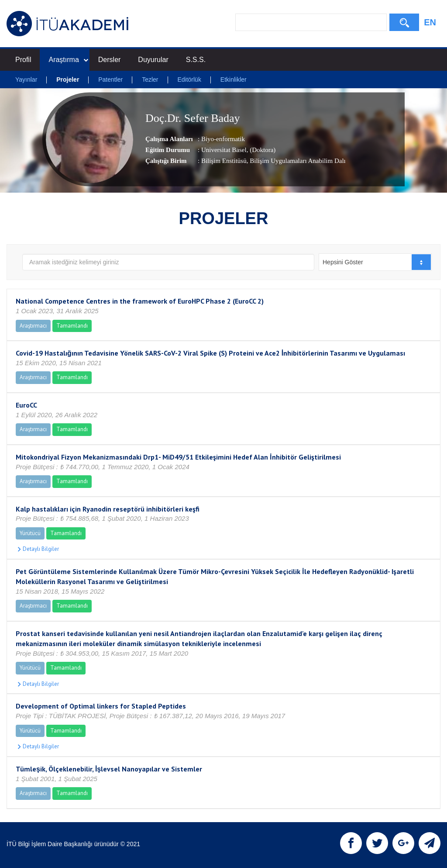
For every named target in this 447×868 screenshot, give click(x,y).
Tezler (150, 80)
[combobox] (375, 262)
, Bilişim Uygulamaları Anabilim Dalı (296, 161)
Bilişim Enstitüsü (224, 161)
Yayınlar (26, 80)
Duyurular (153, 60)
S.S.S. (196, 60)
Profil (23, 60)
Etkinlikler (234, 80)
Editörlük (189, 80)
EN (430, 22)
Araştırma (68, 60)
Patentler (110, 80)
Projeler (68, 80)
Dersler (110, 60)
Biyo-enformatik (223, 139)
